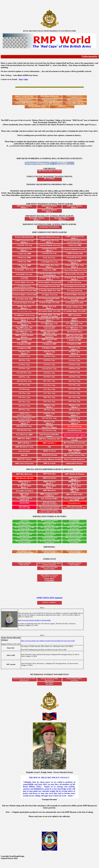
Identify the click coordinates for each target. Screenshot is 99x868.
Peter (21, 79)
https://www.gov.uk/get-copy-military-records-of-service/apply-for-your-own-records (48, 641)
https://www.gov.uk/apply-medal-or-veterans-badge (34, 620)
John (26, 79)
